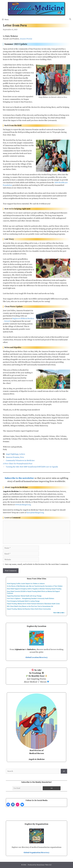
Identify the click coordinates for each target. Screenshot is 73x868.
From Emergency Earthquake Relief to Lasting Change (23, 601)
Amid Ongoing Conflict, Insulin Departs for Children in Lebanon (26, 584)
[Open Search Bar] (70, 19)
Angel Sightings (12, 454)
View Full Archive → (60, 613)
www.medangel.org (23, 505)
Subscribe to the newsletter (19, 478)
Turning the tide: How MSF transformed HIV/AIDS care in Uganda (32, 467)
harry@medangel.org (35, 513)
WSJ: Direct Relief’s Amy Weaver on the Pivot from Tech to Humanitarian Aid (30, 606)
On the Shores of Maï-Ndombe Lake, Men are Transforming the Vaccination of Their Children (35, 586)
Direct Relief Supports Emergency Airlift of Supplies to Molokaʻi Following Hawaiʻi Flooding (34, 589)
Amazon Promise (26, 39)
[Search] (64, 771)
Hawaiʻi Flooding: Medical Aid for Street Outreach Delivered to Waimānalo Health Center (33, 604)
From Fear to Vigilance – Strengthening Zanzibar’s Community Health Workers (31, 598)
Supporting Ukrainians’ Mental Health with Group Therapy (24, 596)
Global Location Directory (37, 657)
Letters (22, 454)
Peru (22, 457)
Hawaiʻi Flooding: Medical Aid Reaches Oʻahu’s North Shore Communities (29, 609)
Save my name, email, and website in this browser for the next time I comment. (37, 564)
